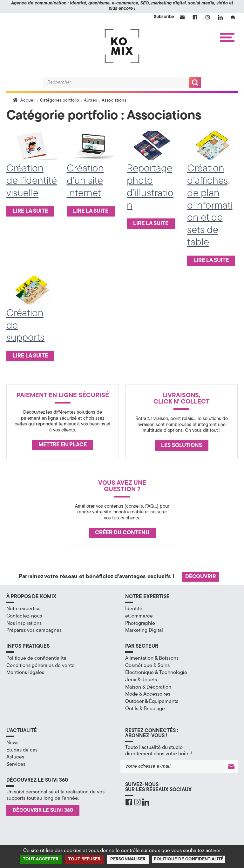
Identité (134, 609)
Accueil (28, 100)
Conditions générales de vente (41, 666)
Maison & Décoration (148, 687)
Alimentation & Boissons (152, 658)
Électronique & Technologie (156, 673)
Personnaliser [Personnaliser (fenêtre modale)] (128, 859)
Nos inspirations (24, 624)
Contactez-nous (24, 616)
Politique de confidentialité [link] (189, 859)
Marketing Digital (144, 631)
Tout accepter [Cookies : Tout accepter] (41, 859)
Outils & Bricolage (145, 709)
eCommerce (139, 616)
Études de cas (22, 750)
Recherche (195, 82)
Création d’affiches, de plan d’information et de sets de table (210, 206)
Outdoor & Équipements (152, 702)
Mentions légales (25, 673)
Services (16, 765)
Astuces (15, 757)
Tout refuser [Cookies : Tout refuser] (84, 859)
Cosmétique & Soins (147, 666)
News (12, 743)
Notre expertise (24, 609)
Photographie (140, 624)
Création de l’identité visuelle (32, 181)
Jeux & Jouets (141, 680)
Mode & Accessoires (148, 694)
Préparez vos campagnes (34, 631)
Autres (90, 100)
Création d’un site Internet (85, 181)
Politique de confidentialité (36, 658)
